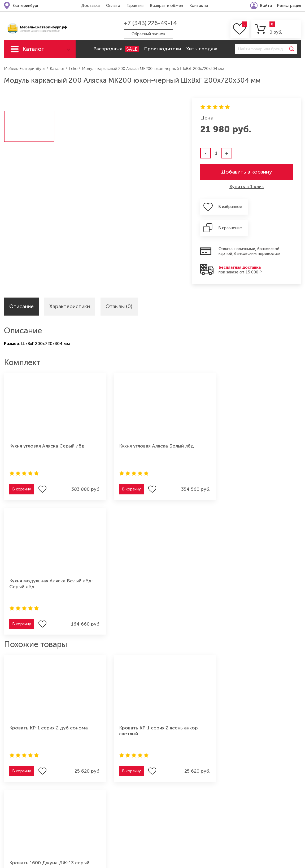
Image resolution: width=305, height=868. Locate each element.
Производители (162, 49)
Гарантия (135, 6)
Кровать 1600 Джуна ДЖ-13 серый (253, 572)
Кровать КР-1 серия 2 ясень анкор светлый (150, 575)
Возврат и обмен (166, 6)
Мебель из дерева (73, 811)
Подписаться (281, 650)
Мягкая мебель (19, 794)
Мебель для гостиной (27, 802)
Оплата (113, 6)
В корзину (22, 468)
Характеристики (71, 286)
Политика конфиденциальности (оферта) (257, 759)
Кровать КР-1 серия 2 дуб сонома (49, 572)
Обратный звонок (148, 34)
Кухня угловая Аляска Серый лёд (47, 425)
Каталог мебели (33, 52)
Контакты (198, 6)
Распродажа (116, 49)
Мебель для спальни (25, 820)
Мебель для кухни (22, 811)
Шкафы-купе (17, 829)
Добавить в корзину (247, 172)
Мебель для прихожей (77, 802)
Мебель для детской (75, 794)
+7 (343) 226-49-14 (150, 23)
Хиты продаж (202, 49)
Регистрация (289, 6)
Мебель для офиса (74, 820)
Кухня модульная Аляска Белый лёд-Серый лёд (249, 428)
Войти (266, 6)
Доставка (90, 6)
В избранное (228, 207)
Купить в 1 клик (247, 187)
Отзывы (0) (121, 286)
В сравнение (277, 207)
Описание (22, 286)
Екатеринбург (26, 6)
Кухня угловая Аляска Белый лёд (148, 425)
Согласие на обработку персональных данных (276, 667)
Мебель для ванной (75, 829)
